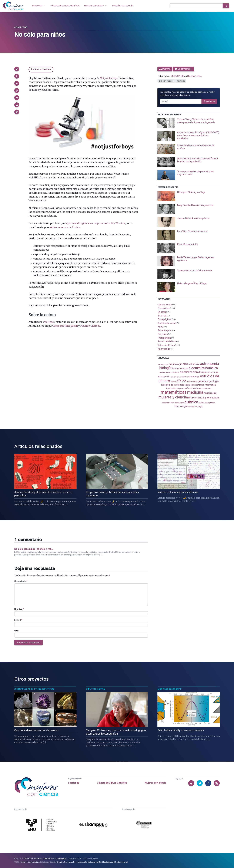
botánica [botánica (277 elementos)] (212, 368)
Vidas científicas (166, 345)
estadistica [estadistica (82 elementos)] (184, 377)
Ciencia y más (21, 27)
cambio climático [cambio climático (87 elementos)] (165, 372)
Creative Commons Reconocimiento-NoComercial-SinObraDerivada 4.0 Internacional (92, 862)
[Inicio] (13, 6)
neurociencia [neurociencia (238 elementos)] (196, 397)
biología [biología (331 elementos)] (165, 368)
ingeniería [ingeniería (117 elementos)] (170, 388)
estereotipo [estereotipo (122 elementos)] (194, 377)
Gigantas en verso (167, 323)
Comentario (21, 581)
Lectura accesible (41, 69)
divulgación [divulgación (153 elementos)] (204, 372)
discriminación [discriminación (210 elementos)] (189, 372)
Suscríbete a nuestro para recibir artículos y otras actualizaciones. (187, 94)
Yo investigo (164, 349)
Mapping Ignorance (170, 689)
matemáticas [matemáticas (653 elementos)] (174, 392)
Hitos (160, 327)
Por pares (163, 334)
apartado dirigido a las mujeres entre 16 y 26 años (95, 223)
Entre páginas (164, 319)
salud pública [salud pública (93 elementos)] (210, 403)
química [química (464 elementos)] (191, 402)
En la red (162, 316)
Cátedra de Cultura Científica (112, 783)
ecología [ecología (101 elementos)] (214, 372)
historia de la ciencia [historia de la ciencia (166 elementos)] (173, 385)
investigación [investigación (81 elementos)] (207, 388)
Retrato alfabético (167, 341)
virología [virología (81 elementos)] (191, 407)
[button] (17, 69)
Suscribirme (209, 101)
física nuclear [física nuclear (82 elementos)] (192, 382)
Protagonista (164, 338)
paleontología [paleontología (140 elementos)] (212, 398)
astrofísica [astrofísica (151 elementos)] (194, 364)
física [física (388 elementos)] (182, 381)
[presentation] (189, 123)
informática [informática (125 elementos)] (210, 385)
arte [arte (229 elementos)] (185, 364)
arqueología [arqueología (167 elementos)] (176, 364)
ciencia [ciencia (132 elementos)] (176, 372)
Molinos (49, 322)
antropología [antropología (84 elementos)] (163, 364)
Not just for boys (109, 78)
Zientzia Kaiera (95, 689)
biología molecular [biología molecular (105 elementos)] (180, 368)
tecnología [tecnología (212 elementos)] (181, 406)
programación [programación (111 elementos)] (168, 403)
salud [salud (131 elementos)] (201, 403)
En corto (162, 312)
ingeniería (181, 81)
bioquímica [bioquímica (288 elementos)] (197, 368)
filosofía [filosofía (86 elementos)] (174, 382)
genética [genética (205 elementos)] (203, 381)
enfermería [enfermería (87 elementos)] (175, 377)
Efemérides (163, 308)
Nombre (19, 609)
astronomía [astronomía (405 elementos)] (209, 364)
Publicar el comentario (29, 643)
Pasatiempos (164, 330)
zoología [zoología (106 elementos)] (199, 406)
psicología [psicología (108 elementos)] (179, 403)
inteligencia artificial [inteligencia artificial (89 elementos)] (183, 388)
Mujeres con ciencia (155, 783)
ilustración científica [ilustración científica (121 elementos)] (194, 385)
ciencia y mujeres (166, 81)
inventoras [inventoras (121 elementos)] (196, 388)
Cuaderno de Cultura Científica (34, 689)
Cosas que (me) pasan (65, 326)
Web (16, 631)
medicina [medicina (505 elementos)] (195, 392)
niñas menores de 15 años (65, 227)
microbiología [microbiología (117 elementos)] (210, 393)
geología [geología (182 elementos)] (214, 381)
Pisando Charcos (90, 326)
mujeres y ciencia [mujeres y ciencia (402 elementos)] (173, 397)
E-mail (18, 620)
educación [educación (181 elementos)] (164, 376)
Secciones (74, 783)
